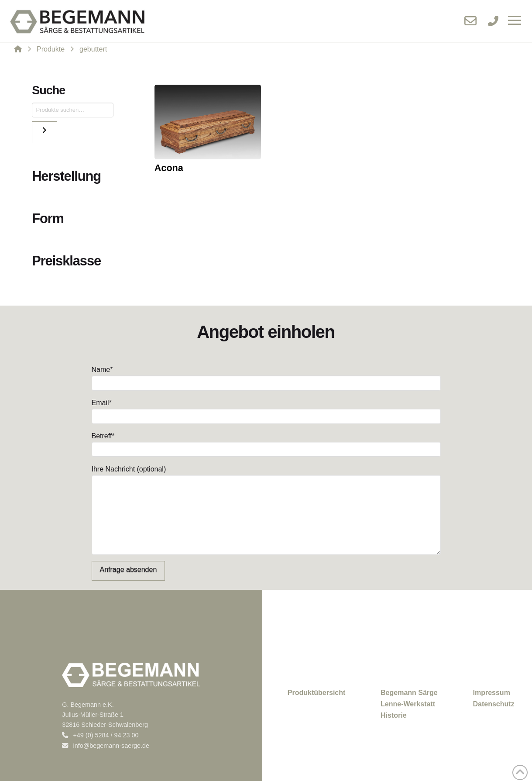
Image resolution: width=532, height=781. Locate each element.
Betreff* (266, 443)
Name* (266, 377)
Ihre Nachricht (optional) (266, 475)
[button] (515, 21)
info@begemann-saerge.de (106, 746)
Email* (266, 410)
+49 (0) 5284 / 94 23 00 (100, 735)
